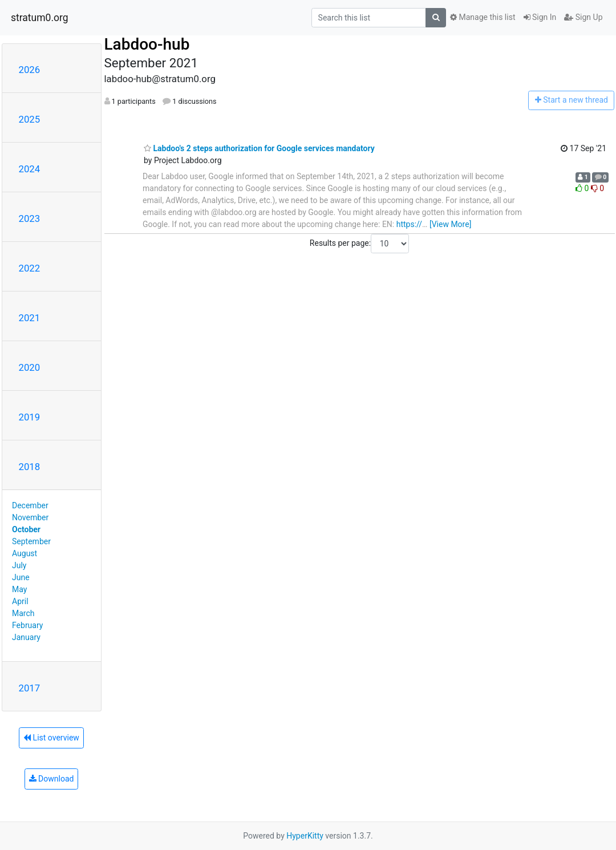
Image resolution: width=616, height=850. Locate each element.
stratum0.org (40, 18)
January (26, 637)
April (20, 601)
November (30, 517)
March (23, 613)
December (30, 505)
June (21, 577)
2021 (30, 318)
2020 (30, 367)
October (26, 529)
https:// (409, 224)
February (27, 625)
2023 (30, 218)
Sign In (540, 17)
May (19, 589)
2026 (30, 70)
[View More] (450, 224)
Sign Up (583, 17)
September (31, 541)
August (25, 553)
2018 (30, 467)
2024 (30, 169)
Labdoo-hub (147, 44)
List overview (51, 738)
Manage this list (483, 17)
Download (52, 779)
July (19, 565)
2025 (30, 119)
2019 (30, 417)
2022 (30, 268)
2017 (30, 688)
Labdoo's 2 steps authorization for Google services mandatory (259, 148)
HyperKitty (305, 836)
